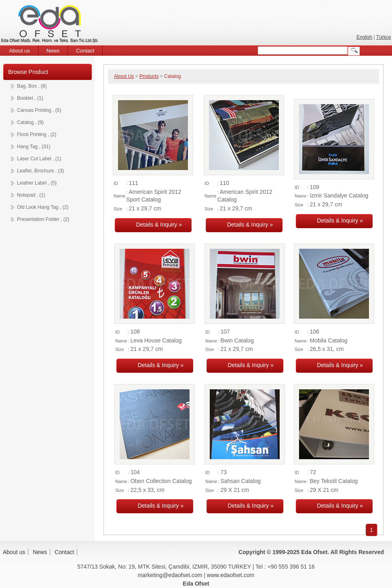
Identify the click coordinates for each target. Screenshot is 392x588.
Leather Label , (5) (37, 183)
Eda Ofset (51, 25)
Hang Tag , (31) (34, 147)
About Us (124, 76)
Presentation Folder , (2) (43, 219)
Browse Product (28, 72)
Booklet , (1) (30, 98)
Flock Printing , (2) (37, 134)
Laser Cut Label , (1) (39, 159)
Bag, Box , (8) (32, 86)
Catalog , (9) (30, 122)
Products (149, 76)
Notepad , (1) (31, 195)
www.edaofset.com (231, 575)
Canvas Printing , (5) (39, 110)
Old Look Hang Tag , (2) (43, 207)
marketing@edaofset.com (170, 575)
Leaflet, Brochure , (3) (40, 171)
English (364, 37)
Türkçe (384, 37)
